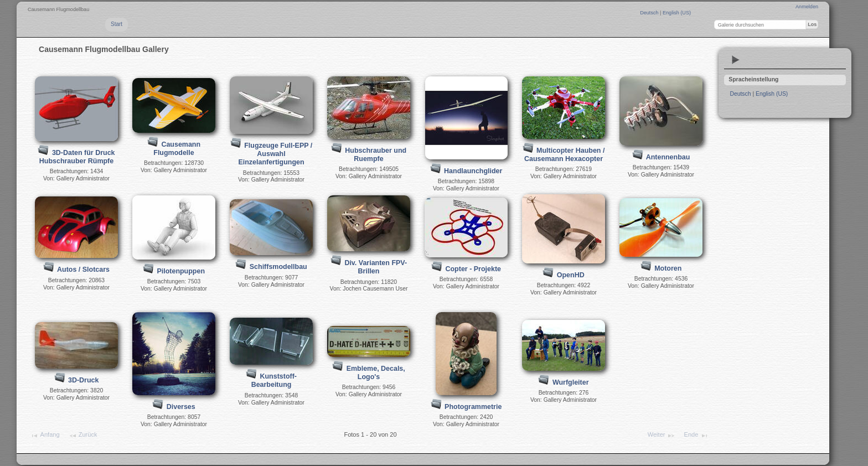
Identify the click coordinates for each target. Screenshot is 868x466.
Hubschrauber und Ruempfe (376, 155)
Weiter (662, 436)
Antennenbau (668, 157)
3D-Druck (83, 380)
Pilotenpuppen (181, 271)
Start (117, 24)
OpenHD (571, 275)
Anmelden (807, 7)
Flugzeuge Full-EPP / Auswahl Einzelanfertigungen (275, 154)
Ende (696, 436)
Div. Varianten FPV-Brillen (376, 267)
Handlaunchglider (473, 171)
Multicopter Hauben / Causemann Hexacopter (564, 155)
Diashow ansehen (736, 60)
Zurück (83, 436)
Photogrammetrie (473, 407)
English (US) (677, 13)
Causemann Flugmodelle (177, 149)
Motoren (668, 268)
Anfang (45, 436)
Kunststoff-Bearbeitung (274, 380)
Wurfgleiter (571, 382)
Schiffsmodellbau (278, 267)
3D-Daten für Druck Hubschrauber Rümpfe (77, 157)
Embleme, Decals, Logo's (376, 373)
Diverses (181, 407)
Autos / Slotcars (83, 270)
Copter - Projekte (473, 269)
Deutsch (650, 13)
